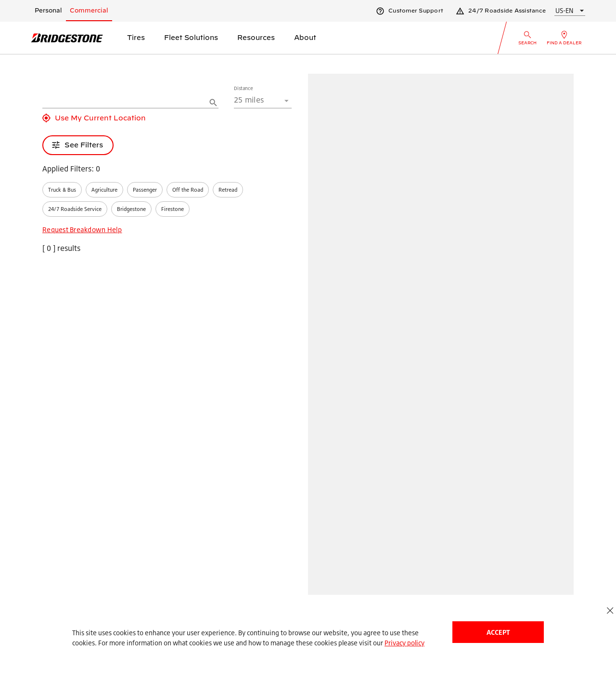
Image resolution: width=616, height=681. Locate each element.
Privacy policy (404, 643)
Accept (498, 632)
